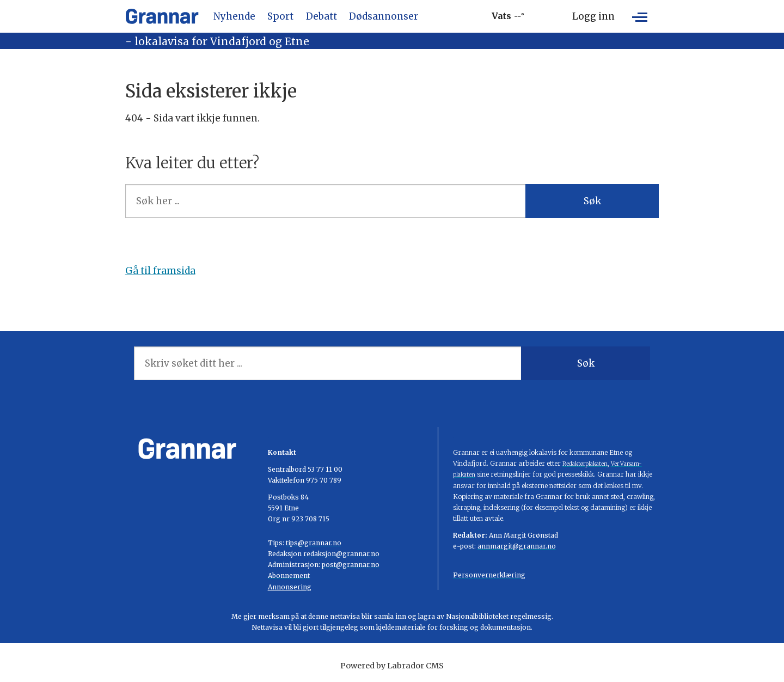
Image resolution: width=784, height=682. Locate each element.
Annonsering (290, 587)
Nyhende (234, 16)
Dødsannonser (384, 16)
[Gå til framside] (162, 16)
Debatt (321, 16)
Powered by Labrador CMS (392, 666)
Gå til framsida (160, 271)
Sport (280, 16)
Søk (592, 201)
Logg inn (593, 16)
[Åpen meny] (640, 16)
